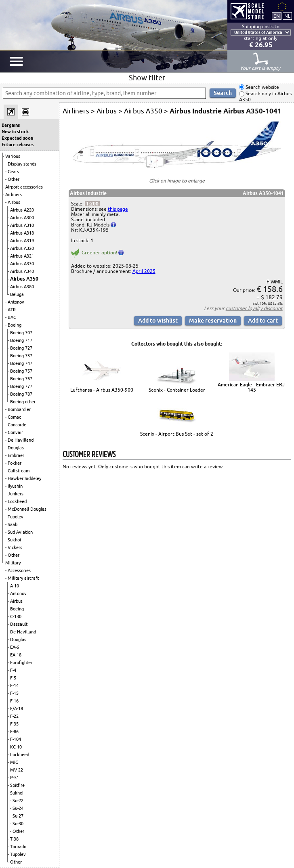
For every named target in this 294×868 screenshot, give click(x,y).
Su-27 (18, 816)
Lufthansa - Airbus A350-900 (102, 390)
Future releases (18, 145)
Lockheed (17, 501)
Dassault (19, 624)
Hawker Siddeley (24, 478)
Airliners (14, 195)
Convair (15, 432)
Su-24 (18, 808)
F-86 (14, 732)
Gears (13, 172)
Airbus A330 (22, 264)
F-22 (14, 716)
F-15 (14, 693)
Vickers (15, 547)
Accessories (19, 570)
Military (13, 563)
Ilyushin (15, 486)
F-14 (14, 686)
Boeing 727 (21, 348)
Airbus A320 (22, 248)
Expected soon (17, 138)
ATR (12, 310)
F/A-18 (17, 709)
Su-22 (18, 801)
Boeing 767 (21, 379)
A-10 (15, 586)
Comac (14, 417)
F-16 (14, 701)
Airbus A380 (22, 287)
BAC (12, 317)
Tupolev (16, 517)
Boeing (15, 325)
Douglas (16, 448)
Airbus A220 (22, 210)
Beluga (17, 294)
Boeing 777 (21, 386)
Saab (13, 524)
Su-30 (18, 824)
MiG (14, 762)
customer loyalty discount (254, 308)
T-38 (14, 839)
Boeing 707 (21, 333)
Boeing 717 (21, 340)
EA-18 (16, 655)
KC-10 (16, 747)
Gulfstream (19, 471)
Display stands (22, 164)
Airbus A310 (22, 225)
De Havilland (21, 440)
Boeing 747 (21, 363)
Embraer (16, 455)
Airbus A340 (22, 271)
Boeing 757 (21, 371)
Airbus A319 (22, 241)
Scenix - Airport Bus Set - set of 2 (177, 434)
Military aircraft (23, 578)
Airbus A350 (24, 279)
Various (13, 156)
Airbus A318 (22, 233)
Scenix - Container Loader (177, 390)
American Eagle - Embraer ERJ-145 (252, 387)
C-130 (16, 616)
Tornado (18, 847)
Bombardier (19, 409)
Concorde (17, 425)
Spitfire (17, 785)
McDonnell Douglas (27, 509)
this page (118, 209)
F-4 (13, 670)
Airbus (14, 202)
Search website (262, 87)
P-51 (15, 778)
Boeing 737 (21, 356)
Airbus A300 (22, 218)
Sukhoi (14, 540)
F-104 (16, 739)
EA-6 (15, 647)
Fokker (15, 463)
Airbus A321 (22, 256)
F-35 (14, 724)
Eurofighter (21, 663)
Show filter (147, 78)
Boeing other (23, 402)
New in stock (15, 132)
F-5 (13, 678)
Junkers (16, 494)
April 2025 (144, 271)
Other (14, 179)
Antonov (16, 302)
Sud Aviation (20, 532)
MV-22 (17, 770)
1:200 (92, 204)
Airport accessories (24, 187)
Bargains (11, 125)
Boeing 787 (21, 394)
